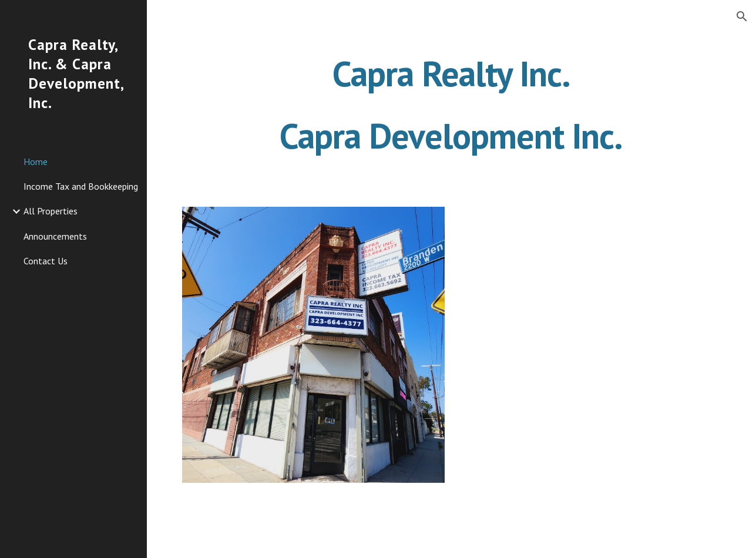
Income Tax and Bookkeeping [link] (81, 186)
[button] (742, 16)
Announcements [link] (55, 236)
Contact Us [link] (46, 261)
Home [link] (36, 162)
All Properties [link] (51, 211)
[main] (452, 105)
